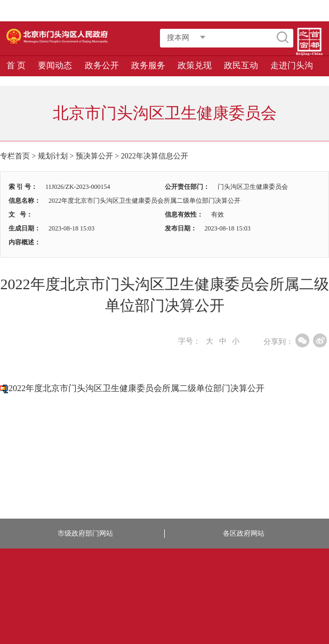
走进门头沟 (292, 65)
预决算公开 (94, 156)
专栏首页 (15, 156)
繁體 (263, 11)
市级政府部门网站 (85, 533)
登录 (211, 11)
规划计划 (53, 156)
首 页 (16, 65)
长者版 (286, 11)
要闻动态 (55, 65)
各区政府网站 (244, 533)
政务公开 (102, 65)
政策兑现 (195, 65)
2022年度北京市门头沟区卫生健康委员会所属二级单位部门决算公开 (137, 388)
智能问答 (237, 11)
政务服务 (148, 65)
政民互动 (241, 65)
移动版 (310, 11)
